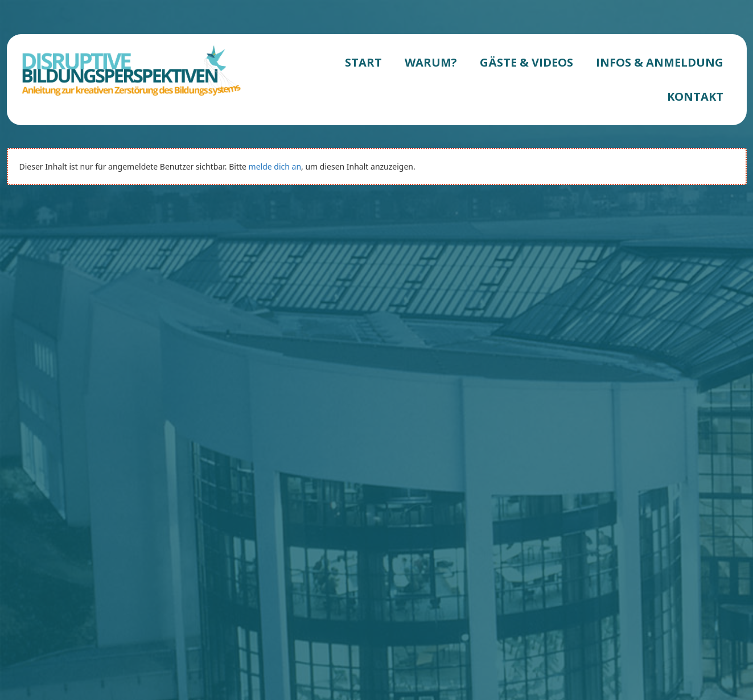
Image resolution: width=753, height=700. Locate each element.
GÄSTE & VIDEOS (526, 62)
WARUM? (431, 62)
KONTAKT (695, 96)
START (363, 62)
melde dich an (275, 166)
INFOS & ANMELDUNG (660, 62)
